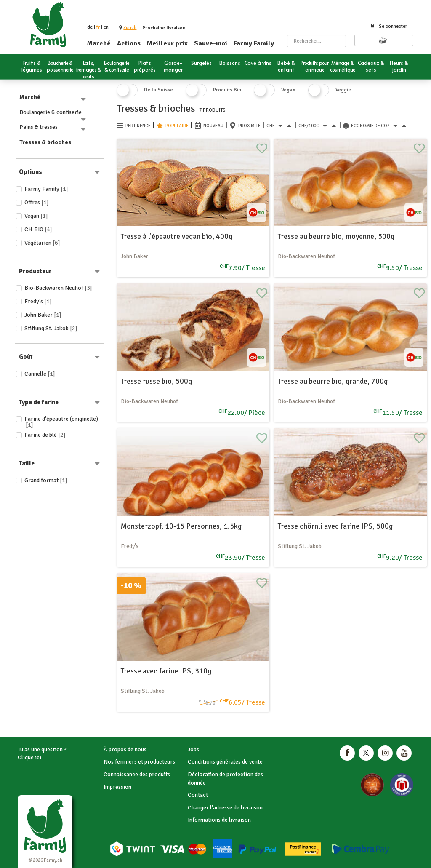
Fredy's (38, 301)
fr (98, 27)
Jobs (193, 749)
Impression (117, 787)
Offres (37, 202)
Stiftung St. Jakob (51, 328)
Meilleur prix (167, 43)
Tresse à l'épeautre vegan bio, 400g (177, 236)
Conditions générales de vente (225, 762)
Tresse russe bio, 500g (156, 381)
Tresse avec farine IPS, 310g (166, 671)
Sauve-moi (211, 43)
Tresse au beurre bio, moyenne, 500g (336, 236)
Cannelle (40, 374)
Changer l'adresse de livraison (225, 808)
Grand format (46, 480)
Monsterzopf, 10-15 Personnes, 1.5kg (181, 526)
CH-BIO (38, 229)
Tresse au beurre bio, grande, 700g (333, 381)
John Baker (43, 315)
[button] (130, 28)
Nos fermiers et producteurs (139, 762)
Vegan (36, 216)
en (106, 27)
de (90, 27)
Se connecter (388, 26)
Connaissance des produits (137, 774)
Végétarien (42, 243)
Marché (99, 43)
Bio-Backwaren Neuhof (58, 288)
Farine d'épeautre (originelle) (61, 422)
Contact (198, 795)
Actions (129, 43)
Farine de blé (45, 435)
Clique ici (29, 757)
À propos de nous (125, 749)
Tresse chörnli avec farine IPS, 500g (335, 526)
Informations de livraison (219, 820)
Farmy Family (254, 43)
